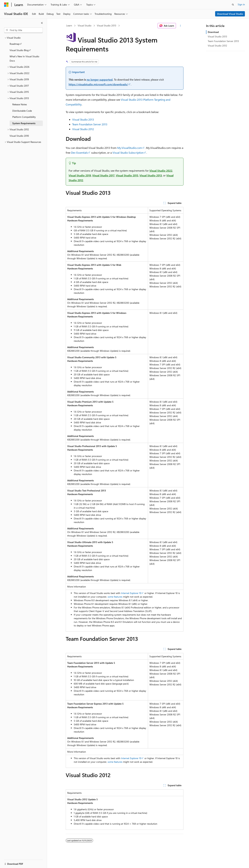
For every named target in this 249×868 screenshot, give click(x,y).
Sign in (241, 4)
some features (115, 597)
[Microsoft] (6, 5)
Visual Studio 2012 (83, 129)
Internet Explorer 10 (131, 593)
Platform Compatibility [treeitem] (24, 117)
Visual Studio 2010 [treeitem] (19, 136)
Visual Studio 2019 (80, 175)
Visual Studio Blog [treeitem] (19, 50)
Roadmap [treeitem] (15, 44)
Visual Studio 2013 (107, 25)
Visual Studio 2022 (161, 171)
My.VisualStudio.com (130, 148)
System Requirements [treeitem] (24, 123)
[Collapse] (42, 23)
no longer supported (100, 79)
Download (213, 32)
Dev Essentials (79, 153)
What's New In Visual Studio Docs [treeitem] (24, 58)
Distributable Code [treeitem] (22, 111)
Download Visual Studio (230, 14)
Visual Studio (85, 25)
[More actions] (180, 26)
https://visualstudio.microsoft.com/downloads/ (98, 84)
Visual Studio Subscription (128, 153)
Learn (69, 25)
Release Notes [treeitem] (20, 104)
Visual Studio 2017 (103, 175)
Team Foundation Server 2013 (90, 124)
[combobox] (23, 30)
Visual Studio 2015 (127, 175)
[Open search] (233, 5)
